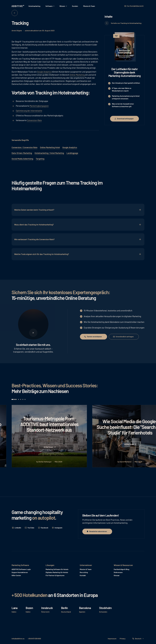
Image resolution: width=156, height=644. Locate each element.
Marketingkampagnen (39, 106)
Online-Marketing (77, 75)
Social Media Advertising (22, 159)
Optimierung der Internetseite (29, 111)
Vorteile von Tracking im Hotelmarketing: (126, 23)
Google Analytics (44, 72)
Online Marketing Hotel (50, 147)
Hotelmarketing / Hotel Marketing (49, 153)
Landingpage (72, 153)
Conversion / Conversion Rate (24, 147)
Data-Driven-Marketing (22, 153)
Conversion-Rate (34, 120)
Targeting (40, 159)
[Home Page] (18, 6)
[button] (50, 6)
